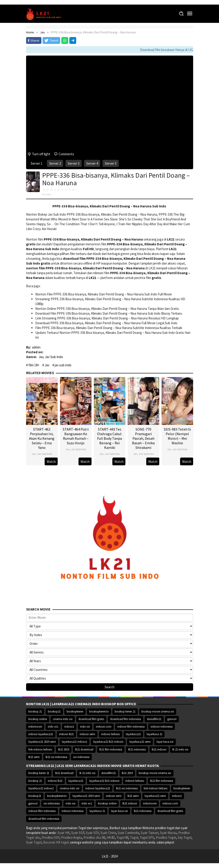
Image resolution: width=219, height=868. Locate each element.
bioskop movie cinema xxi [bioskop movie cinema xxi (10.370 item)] (158, 711)
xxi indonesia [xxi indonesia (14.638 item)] (81, 757)
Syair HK (64, 833)
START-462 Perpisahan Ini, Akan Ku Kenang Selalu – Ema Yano (42, 438)
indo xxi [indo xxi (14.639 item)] (85, 727)
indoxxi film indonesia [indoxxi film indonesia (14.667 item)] (131, 727)
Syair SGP (78, 833)
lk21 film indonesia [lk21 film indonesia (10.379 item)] (111, 749)
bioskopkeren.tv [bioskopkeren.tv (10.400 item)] (99, 711)
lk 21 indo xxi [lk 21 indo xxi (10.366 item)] (180, 749)
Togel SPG (147, 837)
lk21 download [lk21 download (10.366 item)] (84, 749)
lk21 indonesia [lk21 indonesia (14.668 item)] (137, 749)
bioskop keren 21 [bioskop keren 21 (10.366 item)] (125, 711)
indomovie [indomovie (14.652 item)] (35, 727)
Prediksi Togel (166, 837)
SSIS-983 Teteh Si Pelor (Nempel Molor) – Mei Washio (177, 436)
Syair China (108, 833)
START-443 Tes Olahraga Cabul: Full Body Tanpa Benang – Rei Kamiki (109, 438)
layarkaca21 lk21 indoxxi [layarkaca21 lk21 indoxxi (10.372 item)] (108, 742)
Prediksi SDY (51, 837)
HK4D (111, 837)
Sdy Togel (185, 837)
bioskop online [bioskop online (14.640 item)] (38, 719)
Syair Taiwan (150, 833)
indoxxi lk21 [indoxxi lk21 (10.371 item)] (66, 734)
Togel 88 (122, 837)
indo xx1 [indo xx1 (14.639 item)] (53, 727)
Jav (41, 357)
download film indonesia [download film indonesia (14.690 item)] (126, 719)
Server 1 (36, 163)
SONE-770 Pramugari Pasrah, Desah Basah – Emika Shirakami (143, 438)
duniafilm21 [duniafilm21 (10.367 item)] (154, 719)
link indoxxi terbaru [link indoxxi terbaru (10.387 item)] (40, 749)
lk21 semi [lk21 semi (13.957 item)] (34, 757)
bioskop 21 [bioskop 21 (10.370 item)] (35, 711)
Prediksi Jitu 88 (94, 837)
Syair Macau (168, 833)
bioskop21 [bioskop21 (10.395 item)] (54, 711)
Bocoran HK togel (56, 842)
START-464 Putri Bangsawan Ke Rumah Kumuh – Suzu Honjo (76, 436)
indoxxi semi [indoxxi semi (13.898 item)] (87, 734)
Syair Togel (34, 842)
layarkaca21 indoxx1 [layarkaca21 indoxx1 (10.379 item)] (74, 742)
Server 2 (55, 163)
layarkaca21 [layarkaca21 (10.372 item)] (133, 734)
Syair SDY (92, 833)
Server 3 (74, 163)
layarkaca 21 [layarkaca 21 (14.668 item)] (154, 734)
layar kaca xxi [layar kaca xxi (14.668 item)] (165, 742)
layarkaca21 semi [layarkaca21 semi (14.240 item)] (140, 742)
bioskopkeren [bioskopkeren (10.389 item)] (75, 711)
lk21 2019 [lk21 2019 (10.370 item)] (64, 749)
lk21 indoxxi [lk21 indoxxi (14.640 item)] (159, 749)
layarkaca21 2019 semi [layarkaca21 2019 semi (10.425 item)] (42, 742)
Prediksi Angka (72, 837)
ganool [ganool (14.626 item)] (172, 719)
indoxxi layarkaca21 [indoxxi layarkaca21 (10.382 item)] (41, 734)
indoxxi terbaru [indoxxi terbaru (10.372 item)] (111, 734)
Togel (134, 837)
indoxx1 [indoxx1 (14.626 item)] (69, 727)
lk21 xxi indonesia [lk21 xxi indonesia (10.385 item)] (56, 757)
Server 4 (92, 163)
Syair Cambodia (128, 833)
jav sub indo (63, 365)
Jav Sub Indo (54, 357)
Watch (51, 462)
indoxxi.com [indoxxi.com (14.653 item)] (104, 727)
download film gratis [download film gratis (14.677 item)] (91, 719)
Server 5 (111, 163)
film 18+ (34, 365)
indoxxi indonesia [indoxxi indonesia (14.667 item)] (162, 727)
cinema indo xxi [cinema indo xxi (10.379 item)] (63, 719)
